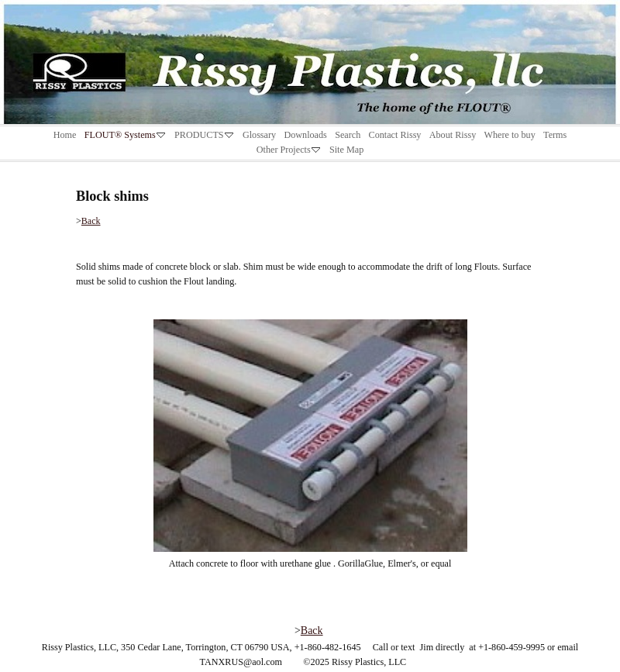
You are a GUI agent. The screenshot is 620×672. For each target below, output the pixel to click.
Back (91, 221)
